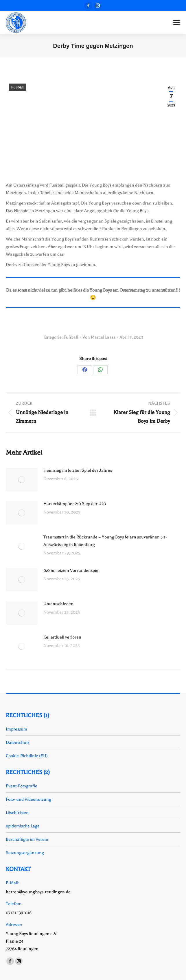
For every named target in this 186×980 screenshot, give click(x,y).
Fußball (18, 87)
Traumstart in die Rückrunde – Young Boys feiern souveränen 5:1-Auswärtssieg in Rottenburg (105, 541)
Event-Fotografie (22, 786)
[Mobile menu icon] (177, 23)
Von (99, 337)
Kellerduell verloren (62, 637)
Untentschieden (58, 604)
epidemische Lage (23, 826)
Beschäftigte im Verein (27, 839)
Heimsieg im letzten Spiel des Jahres (78, 470)
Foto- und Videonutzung (28, 799)
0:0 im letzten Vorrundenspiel (71, 570)
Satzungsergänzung (25, 853)
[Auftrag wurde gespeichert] (22, 480)
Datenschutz (18, 742)
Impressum (16, 729)
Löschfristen (17, 813)
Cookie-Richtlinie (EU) (27, 756)
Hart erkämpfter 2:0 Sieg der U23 (75, 504)
